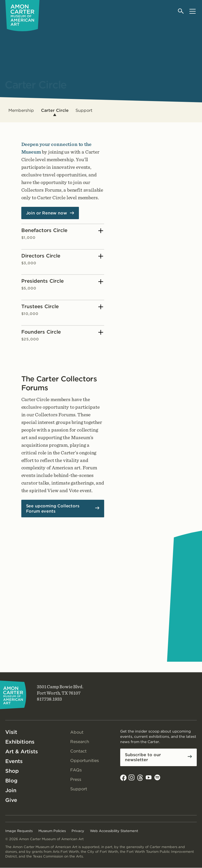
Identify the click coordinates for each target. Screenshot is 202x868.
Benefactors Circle (62, 234)
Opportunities (85, 761)
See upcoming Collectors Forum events (53, 508)
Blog (11, 781)
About (77, 732)
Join (11, 790)
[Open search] (181, 11)
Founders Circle (62, 335)
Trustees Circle (62, 310)
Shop (12, 771)
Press (76, 779)
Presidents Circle (62, 284)
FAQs (76, 770)
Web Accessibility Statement (114, 831)
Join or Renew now (47, 213)
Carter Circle (55, 110)
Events (14, 761)
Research (80, 742)
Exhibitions (20, 742)
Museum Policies (52, 831)
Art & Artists (22, 751)
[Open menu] (192, 11)
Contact (78, 751)
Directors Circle (62, 259)
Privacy (78, 831)
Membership (21, 110)
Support (84, 110)
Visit (11, 732)
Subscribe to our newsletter (143, 757)
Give (11, 800)
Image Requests (19, 831)
